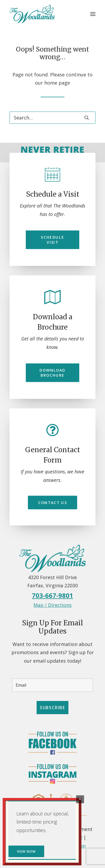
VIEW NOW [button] (26, 851)
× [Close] (80, 799)
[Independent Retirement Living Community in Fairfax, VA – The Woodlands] (32, 14)
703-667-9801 (52, 595)
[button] (93, 14)
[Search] (52, 118)
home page (57, 83)
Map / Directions (52, 605)
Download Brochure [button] (53, 373)
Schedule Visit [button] (53, 240)
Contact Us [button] (53, 502)
